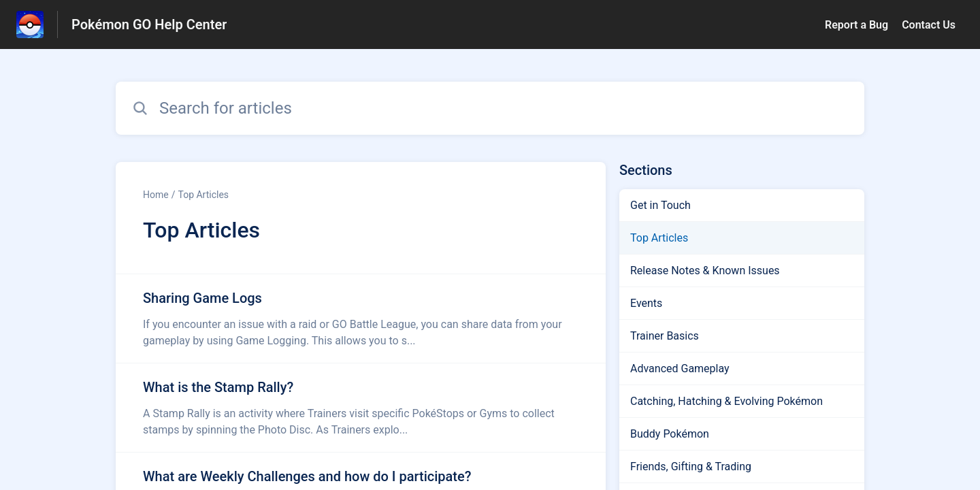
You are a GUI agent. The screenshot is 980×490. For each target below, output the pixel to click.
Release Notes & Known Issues (705, 271)
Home (156, 195)
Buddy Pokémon (670, 434)
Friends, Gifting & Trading (691, 467)
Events (646, 303)
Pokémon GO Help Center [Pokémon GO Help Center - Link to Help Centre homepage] (149, 24)
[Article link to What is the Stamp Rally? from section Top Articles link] (361, 408)
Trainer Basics (665, 336)
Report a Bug (856, 25)
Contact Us (929, 25)
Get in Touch (660, 205)
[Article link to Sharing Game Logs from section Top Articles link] (361, 318)
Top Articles (203, 195)
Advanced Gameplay (680, 369)
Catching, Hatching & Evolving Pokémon (726, 401)
